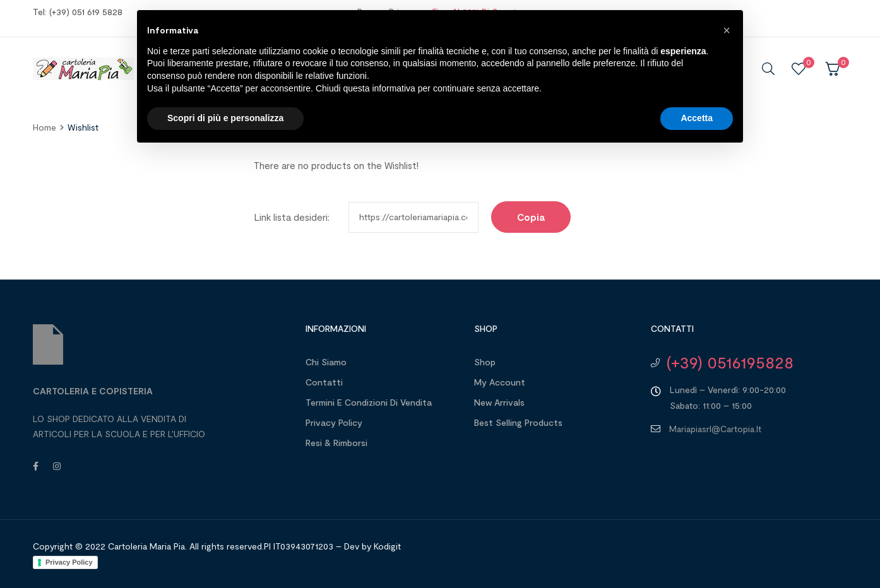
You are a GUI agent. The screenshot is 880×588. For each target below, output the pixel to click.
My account (500, 382)
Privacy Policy (334, 422)
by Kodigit (381, 546)
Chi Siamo (326, 362)
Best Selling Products (518, 422)
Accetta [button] (697, 118)
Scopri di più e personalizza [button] (225, 118)
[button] (727, 30)
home (45, 127)
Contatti (324, 382)
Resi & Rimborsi (336, 443)
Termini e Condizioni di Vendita (369, 402)
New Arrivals (499, 402)
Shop (485, 362)
